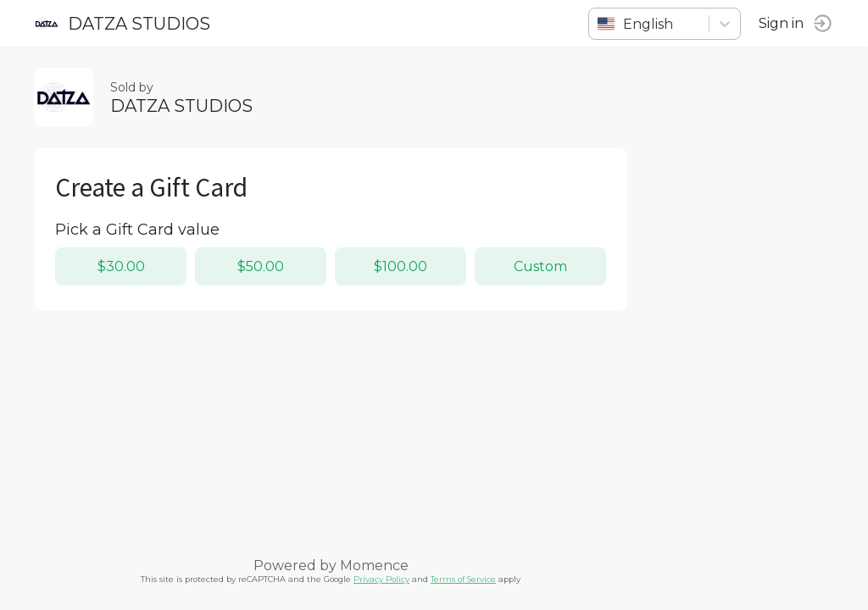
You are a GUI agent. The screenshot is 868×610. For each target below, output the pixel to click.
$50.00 (261, 266)
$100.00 (401, 266)
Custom (540, 266)
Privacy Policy (381, 579)
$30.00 (121, 266)
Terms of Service (463, 579)
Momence (374, 566)
